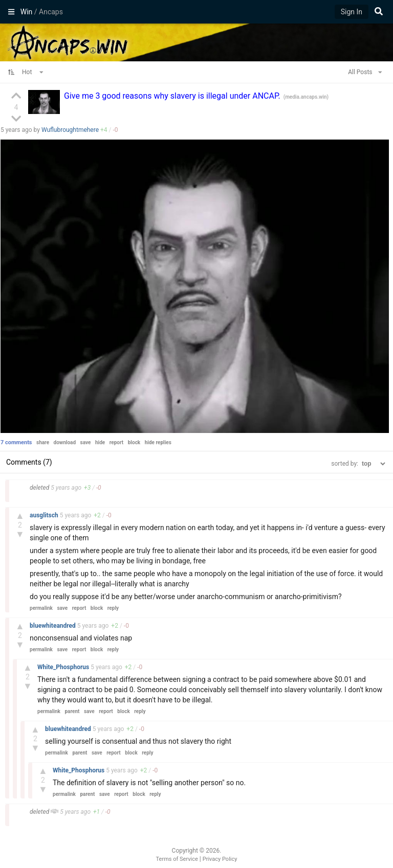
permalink (41, 608)
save (86, 442)
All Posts (365, 72)
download (65, 442)
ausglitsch (45, 515)
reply (113, 608)
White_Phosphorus (64, 667)
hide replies (158, 442)
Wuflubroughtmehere (70, 130)
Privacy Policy (220, 859)
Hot (33, 72)
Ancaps (196, 41)
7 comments (16, 442)
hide (100, 442)
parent (72, 711)
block (134, 442)
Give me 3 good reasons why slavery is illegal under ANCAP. (173, 96)
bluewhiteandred (53, 626)
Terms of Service (177, 859)
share (43, 442)
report (117, 442)
